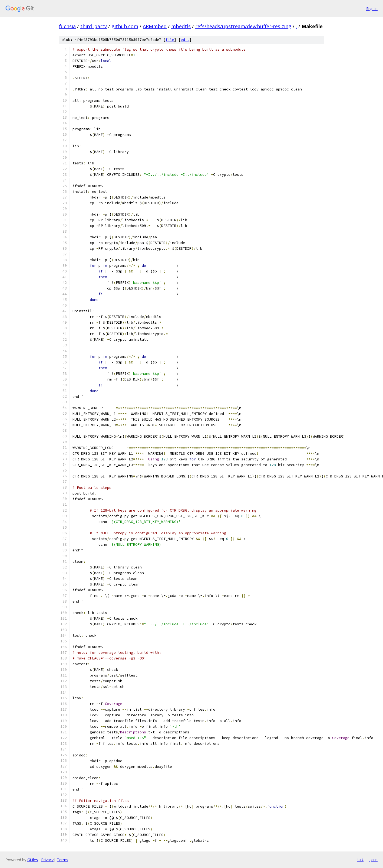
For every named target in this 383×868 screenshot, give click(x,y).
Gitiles (33, 860)
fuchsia (67, 26)
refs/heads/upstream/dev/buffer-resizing (243, 26)
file (170, 40)
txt (360, 860)
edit (185, 40)
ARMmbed (155, 26)
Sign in (372, 9)
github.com (125, 26)
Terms (62, 860)
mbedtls (181, 26)
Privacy (47, 860)
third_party (94, 26)
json (373, 860)
